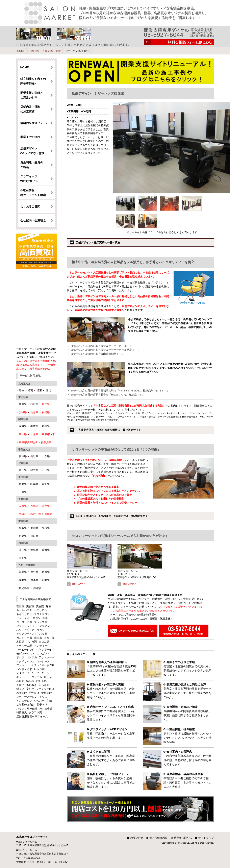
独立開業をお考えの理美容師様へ (33, 81)
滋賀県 (23, 506)
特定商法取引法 (183, 838)
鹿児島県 (24, 588)
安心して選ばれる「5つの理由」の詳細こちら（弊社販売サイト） (114, 516)
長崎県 (23, 580)
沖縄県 (37, 588)
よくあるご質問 (30, 207)
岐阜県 (34, 484)
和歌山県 (36, 514)
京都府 (34, 506)
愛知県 (46, 484)
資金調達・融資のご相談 (32, 165)
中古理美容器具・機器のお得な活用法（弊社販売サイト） (110, 430)
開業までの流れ (30, 137)
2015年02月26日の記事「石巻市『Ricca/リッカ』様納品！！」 (108, 395)
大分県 (34, 572)
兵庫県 (48, 514)
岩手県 (46, 404)
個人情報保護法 (159, 838)
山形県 (34, 412)
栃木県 (34, 426)
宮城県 (23, 412)
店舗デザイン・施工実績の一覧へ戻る (98, 243)
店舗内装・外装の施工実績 (45, 51)
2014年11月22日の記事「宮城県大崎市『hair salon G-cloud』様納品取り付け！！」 (120, 391)
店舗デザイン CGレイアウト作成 (32, 151)
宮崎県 (46, 580)
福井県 (34, 470)
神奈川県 (46, 442)
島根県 (46, 528)
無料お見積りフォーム (34, 123)
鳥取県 (23, 528)
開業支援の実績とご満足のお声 (32, 95)
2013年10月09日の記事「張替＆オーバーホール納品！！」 (105, 350)
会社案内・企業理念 (33, 220)
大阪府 (23, 514)
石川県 (46, 470)
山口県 (34, 536)
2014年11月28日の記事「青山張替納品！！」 (98, 354)
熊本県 (34, 580)
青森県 (23, 404)
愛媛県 (46, 550)
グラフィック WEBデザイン (29, 179)
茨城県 (23, 426)
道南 (30, 390)
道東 (39, 390)
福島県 (46, 412)
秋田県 (34, 404)
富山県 (23, 470)
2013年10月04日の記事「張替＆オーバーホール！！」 (103, 346)
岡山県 (34, 528)
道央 (22, 390)
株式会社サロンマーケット (32, 837)
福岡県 (23, 572)
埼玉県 (23, 434)
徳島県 (34, 550)
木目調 (20, 642)
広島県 (23, 536)
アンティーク (42, 646)
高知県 (23, 558)
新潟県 (23, 456)
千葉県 (34, 434)
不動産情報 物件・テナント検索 (33, 193)
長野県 (34, 456)
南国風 (38, 638)
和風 (45, 618)
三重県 (23, 492)
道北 (48, 390)
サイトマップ (206, 838)
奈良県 (46, 506)
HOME (21, 51)
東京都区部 (48, 434)
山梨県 (46, 456)
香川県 (23, 550)
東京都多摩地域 (28, 442)
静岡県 (23, 484)
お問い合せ (137, 838)
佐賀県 (46, 572)
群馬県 (46, 426)
